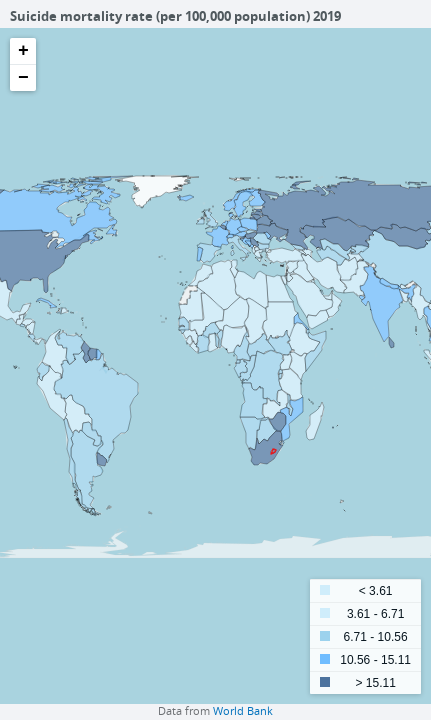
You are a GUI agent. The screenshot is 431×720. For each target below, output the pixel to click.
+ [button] (23, 51)
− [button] (23, 78)
